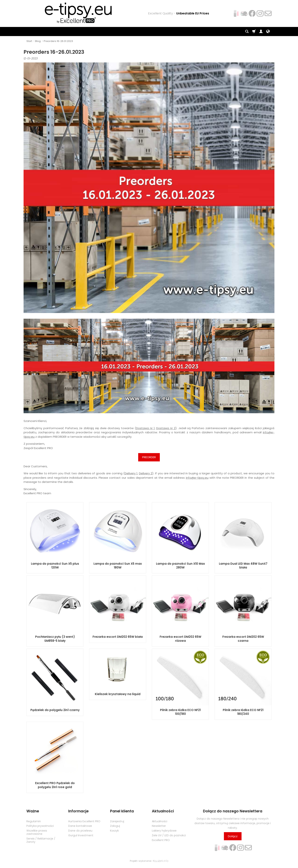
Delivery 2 (146, 473)
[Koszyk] (254, 32)
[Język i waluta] (268, 32)
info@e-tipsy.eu (197, 478)
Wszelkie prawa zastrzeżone (37, 832)
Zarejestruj (117, 821)
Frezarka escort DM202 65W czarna (243, 639)
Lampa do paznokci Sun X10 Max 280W (180, 566)
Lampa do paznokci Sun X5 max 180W (118, 566)
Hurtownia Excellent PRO (84, 821)
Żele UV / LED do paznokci (169, 835)
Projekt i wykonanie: (149, 861)
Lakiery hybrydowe (164, 831)
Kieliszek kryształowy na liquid (118, 694)
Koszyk (114, 831)
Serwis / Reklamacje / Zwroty (41, 840)
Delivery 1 (131, 473)
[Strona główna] (75, 13)
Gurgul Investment (81, 835)
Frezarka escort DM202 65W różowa (180, 639)
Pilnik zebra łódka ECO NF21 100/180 (180, 712)
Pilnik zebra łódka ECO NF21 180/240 (243, 712)
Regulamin (34, 821)
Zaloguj (115, 826)
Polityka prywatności (40, 826)
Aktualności (160, 821)
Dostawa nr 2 (166, 428)
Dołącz (233, 836)
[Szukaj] (247, 32)
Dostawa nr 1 (145, 428)
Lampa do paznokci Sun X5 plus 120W (55, 566)
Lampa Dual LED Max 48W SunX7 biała (243, 566)
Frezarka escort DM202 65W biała (118, 637)
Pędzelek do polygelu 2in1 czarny (55, 710)
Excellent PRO (161, 840)
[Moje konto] (261, 32)
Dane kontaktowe (80, 826)
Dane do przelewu (80, 831)
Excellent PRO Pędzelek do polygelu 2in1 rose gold (55, 785)
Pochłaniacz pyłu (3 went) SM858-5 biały (55, 639)
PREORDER (149, 457)
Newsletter (159, 826)
